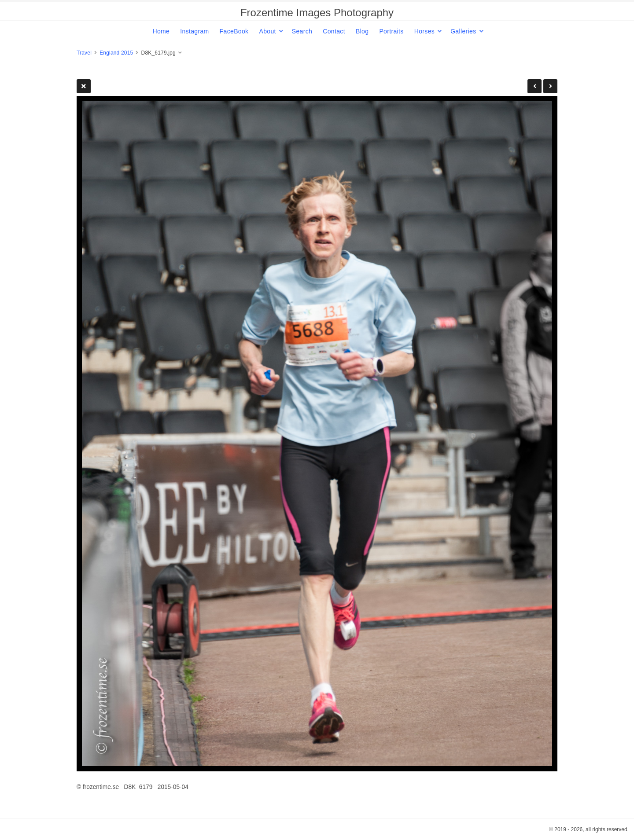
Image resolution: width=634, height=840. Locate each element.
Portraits (391, 31)
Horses (424, 31)
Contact (334, 31)
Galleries (463, 31)
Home (161, 31)
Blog (362, 31)
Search (302, 31)
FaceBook (234, 31)
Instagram (194, 31)
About (267, 31)
